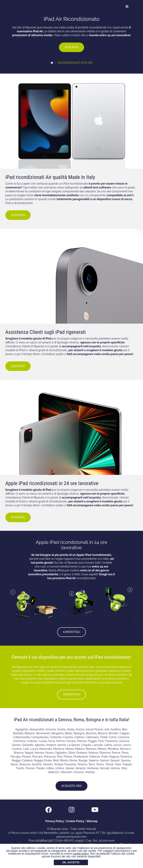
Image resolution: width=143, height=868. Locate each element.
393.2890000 (115, 833)
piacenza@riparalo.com (72, 837)
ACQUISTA (72, 47)
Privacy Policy (55, 821)
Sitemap (92, 821)
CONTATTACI (71, 632)
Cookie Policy (75, 821)
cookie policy (81, 854)
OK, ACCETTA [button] (71, 862)
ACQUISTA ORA (71, 786)
